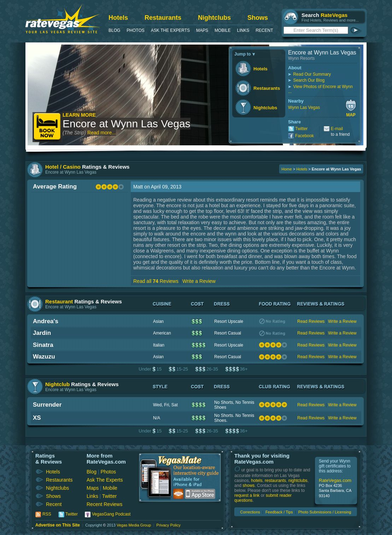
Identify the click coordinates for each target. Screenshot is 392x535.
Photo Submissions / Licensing (325, 512)
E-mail (337, 129)
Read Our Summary (312, 74)
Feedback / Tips (279, 512)
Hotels (118, 18)
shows (248, 485)
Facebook (305, 136)
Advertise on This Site (58, 525)
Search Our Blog (309, 80)
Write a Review (199, 281)
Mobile (223, 30)
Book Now (48, 127)
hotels (257, 481)
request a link (247, 495)
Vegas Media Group (134, 525)
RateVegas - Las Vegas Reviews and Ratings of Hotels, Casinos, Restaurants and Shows (63, 19)
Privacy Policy (168, 525)
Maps (202, 30)
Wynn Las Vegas (304, 107)
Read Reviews (311, 321)
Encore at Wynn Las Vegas (127, 124)
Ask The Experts (170, 30)
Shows (258, 18)
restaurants (275, 481)
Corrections (250, 512)
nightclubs (298, 481)
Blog (114, 30)
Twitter (301, 129)
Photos (135, 30)
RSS (47, 514)
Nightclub (57, 384)
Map (351, 115)
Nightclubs (214, 18)
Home (286, 169)
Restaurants (163, 18)
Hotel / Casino (63, 167)
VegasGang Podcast (111, 514)
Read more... (102, 133)
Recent (264, 30)
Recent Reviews (104, 504)
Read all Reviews (156, 281)
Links (243, 30)
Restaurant (59, 301)
